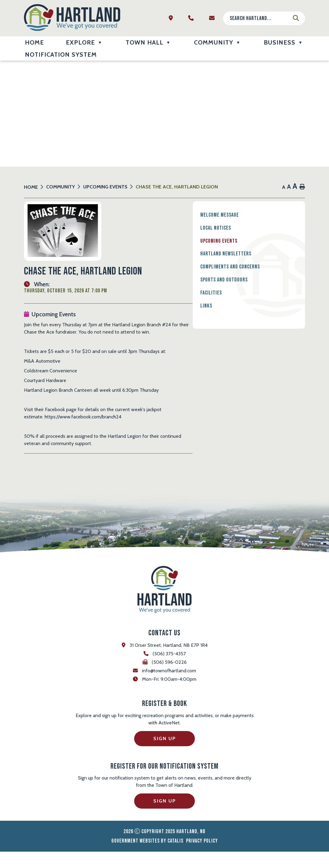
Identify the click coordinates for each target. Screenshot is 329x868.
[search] (259, 18)
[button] (296, 18)
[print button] (302, 187)
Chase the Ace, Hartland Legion (177, 187)
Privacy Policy (202, 857)
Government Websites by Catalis (147, 857)
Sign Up (165, 755)
